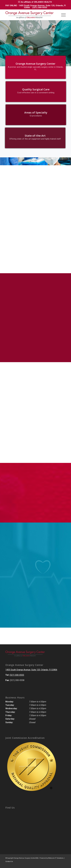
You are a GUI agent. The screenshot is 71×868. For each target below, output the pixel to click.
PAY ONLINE (11, 6)
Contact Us (9, 861)
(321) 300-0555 (40, 7)
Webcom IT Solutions (56, 858)
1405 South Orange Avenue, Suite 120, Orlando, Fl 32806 (31, 670)
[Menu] (62, 15)
